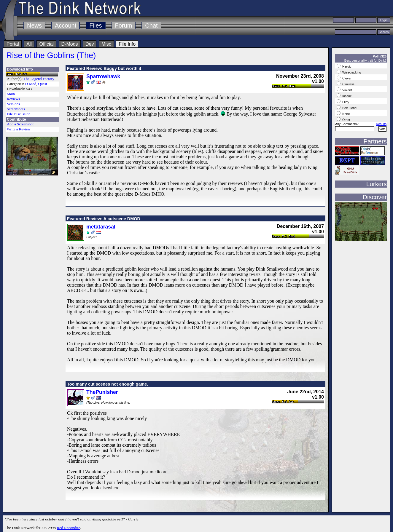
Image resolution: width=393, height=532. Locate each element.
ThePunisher (102, 392)
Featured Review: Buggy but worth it (104, 68)
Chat (151, 25)
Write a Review (19, 129)
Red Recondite (68, 528)
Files (96, 25)
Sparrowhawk (103, 76)
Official (46, 44)
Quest (43, 84)
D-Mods (70, 44)
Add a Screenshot (20, 124)
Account (66, 25)
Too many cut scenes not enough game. (108, 384)
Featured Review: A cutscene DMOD (104, 219)
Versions (13, 104)
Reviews (13, 99)
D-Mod (31, 84)
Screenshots (16, 109)
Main (11, 94)
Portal (13, 44)
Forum (124, 25)
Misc (106, 44)
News (34, 25)
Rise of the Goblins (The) (51, 55)
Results (381, 124)
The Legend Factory (39, 79)
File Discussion (19, 114)
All (29, 44)
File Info (127, 44)
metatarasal (101, 227)
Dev (90, 44)
